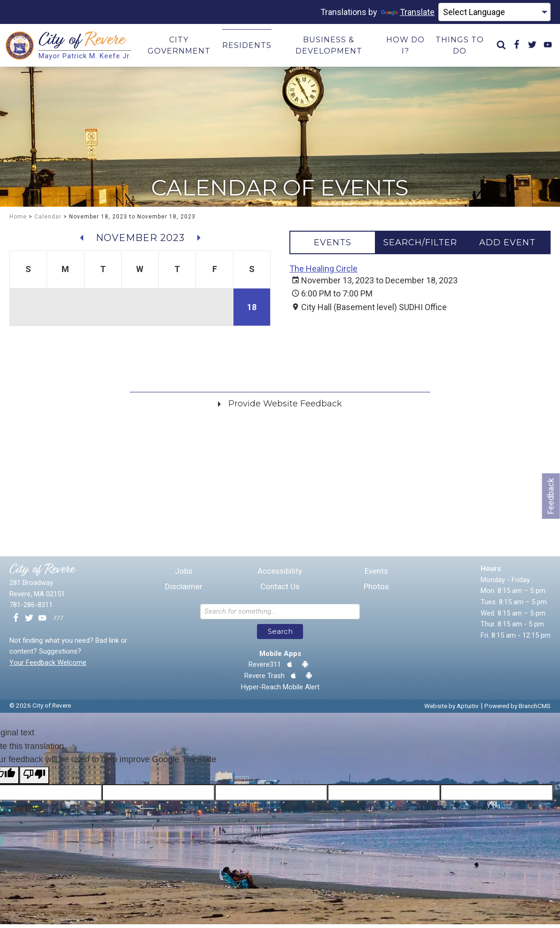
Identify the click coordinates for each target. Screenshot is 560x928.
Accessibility (280, 575)
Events (376, 575)
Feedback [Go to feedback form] (551, 496)
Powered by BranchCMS (517, 710)
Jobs (184, 575)
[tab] (333, 246)
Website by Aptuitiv (451, 710)
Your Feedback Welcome (48, 666)
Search (280, 635)
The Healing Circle (323, 272)
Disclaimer (184, 590)
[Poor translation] (34, 779)
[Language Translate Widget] (494, 12)
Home (18, 220)
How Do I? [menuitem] (403, 47)
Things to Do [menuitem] (456, 47)
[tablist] (420, 246)
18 (252, 311)
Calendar (48, 220)
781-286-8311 (31, 608)
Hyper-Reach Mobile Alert (280, 691)
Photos (376, 590)
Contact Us (280, 590)
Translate (408, 12)
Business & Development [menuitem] (328, 47)
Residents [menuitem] (247, 47)
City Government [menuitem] (180, 47)
